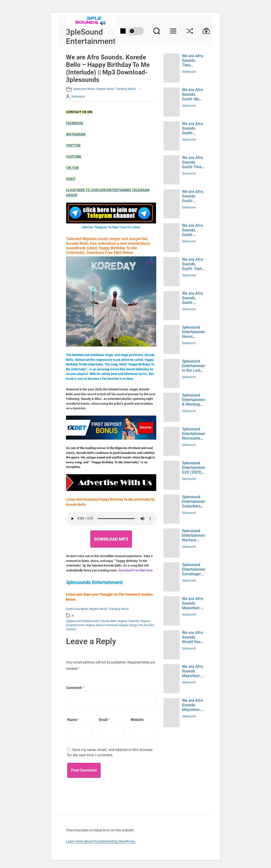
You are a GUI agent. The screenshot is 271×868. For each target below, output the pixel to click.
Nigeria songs (128, 625)
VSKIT (71, 179)
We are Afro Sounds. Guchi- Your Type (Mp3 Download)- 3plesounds (193, 271)
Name (73, 720)
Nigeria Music (106, 89)
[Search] (157, 31)
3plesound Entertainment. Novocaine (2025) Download (195, 438)
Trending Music (126, 89)
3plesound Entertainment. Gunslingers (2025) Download (195, 574)
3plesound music (84, 89)
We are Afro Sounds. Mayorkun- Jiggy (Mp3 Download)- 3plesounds (193, 610)
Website (137, 720)
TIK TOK (72, 168)
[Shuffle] (190, 31)
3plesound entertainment (83, 621)
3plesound (78, 96)
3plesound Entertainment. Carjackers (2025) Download (195, 506)
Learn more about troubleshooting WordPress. (101, 841)
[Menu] (173, 31)
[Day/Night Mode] (132, 31)
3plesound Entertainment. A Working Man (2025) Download (195, 404)
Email (105, 720)
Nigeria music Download (102, 625)
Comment (75, 688)
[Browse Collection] (204, 31)
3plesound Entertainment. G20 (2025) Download (195, 470)
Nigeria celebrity (129, 621)
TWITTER (73, 145)
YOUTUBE (74, 157)
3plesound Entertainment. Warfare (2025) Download (195, 540)
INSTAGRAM (76, 134)
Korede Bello (109, 621)
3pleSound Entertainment (91, 37)
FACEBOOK (75, 123)
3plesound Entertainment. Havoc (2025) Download (195, 337)
